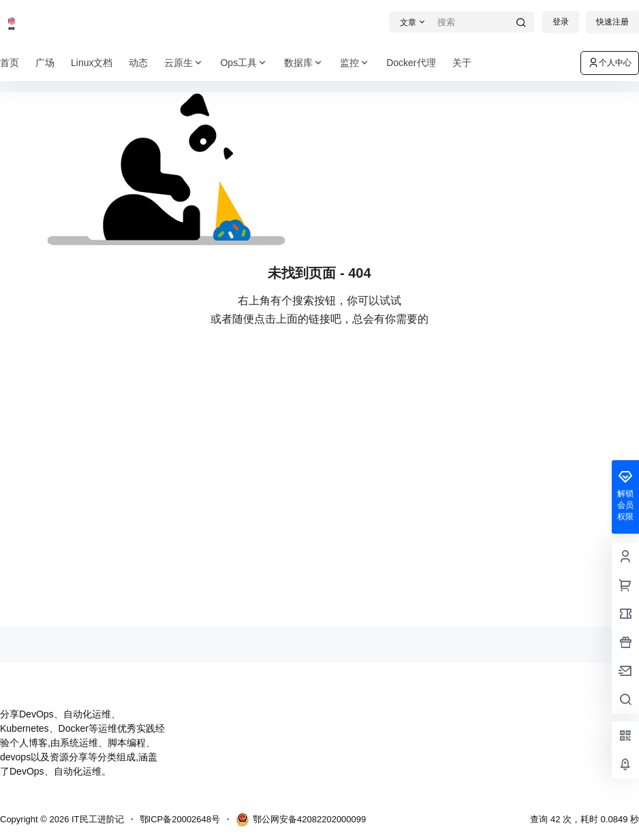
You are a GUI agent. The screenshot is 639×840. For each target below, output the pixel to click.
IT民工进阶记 (96, 819)
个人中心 (610, 63)
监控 (355, 63)
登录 (561, 22)
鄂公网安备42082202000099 (301, 820)
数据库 (304, 63)
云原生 (184, 63)
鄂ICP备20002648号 (180, 819)
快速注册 (612, 22)
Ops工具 (244, 63)
